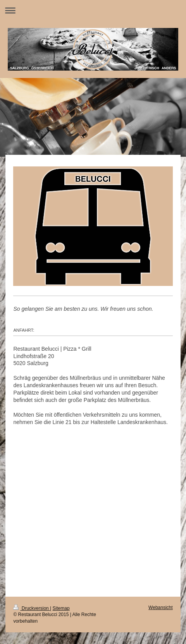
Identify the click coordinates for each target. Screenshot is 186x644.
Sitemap (61, 608)
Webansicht (160, 608)
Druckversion (32, 608)
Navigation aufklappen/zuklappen (93, 10)
